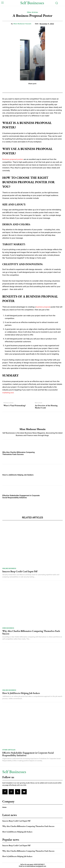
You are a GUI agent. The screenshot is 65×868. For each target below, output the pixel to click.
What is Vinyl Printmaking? (15, 405)
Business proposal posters (13, 159)
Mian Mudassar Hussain (22, 24)
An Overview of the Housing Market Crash (46, 407)
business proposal (43, 307)
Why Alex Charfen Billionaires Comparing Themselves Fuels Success (19, 453)
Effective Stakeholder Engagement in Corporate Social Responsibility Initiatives (21, 497)
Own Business (8, 628)
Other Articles (32, 12)
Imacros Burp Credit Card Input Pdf (20, 571)
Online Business (9, 568)
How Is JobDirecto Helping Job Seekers (18, 475)
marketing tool (8, 393)
